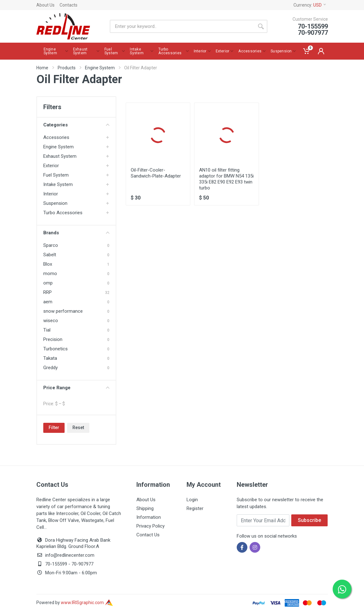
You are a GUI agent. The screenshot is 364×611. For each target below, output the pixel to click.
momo (50, 274)
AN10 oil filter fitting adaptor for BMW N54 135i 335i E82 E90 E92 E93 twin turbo (226, 179)
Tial (47, 330)
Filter (54, 428)
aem (48, 302)
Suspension (55, 203)
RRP (47, 292)
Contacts (69, 5)
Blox (48, 264)
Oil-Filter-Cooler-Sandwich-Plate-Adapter (156, 173)
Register (195, 508)
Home (42, 68)
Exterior (51, 166)
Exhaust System (60, 156)
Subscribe (309, 520)
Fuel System (56, 175)
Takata (50, 358)
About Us (45, 5)
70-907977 (82, 564)
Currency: (310, 5)
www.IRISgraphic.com (87, 603)
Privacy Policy (150, 526)
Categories (76, 125)
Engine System (100, 68)
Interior (51, 194)
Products (67, 68)
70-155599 (56, 564)
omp (48, 283)
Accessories (56, 137)
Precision (53, 339)
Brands (76, 233)
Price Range (76, 388)
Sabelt (50, 255)
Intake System (58, 184)
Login (192, 500)
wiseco (51, 321)
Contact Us (148, 535)
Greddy (50, 368)
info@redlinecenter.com (70, 555)
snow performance (63, 311)
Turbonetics (55, 349)
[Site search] (182, 26)
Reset (78, 428)
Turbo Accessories (63, 213)
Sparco (51, 245)
